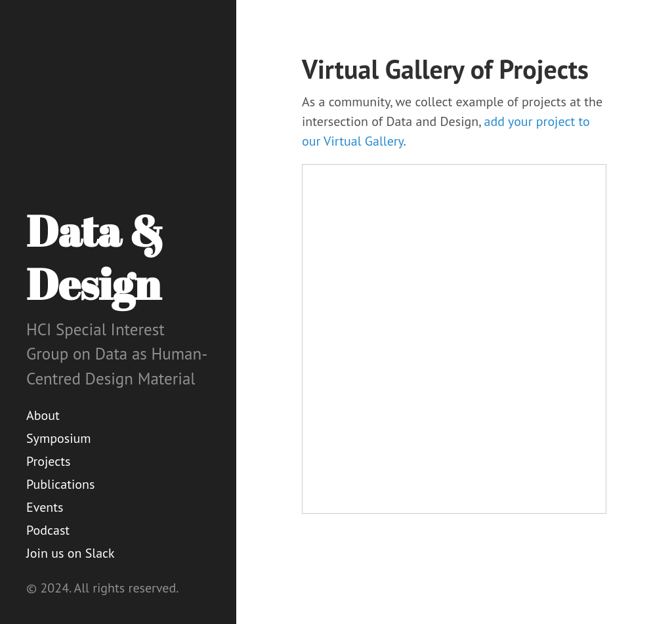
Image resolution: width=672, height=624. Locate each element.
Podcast (48, 530)
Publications (60, 484)
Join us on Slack (71, 553)
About (43, 415)
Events (45, 507)
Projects (49, 461)
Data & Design (95, 257)
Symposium (59, 438)
